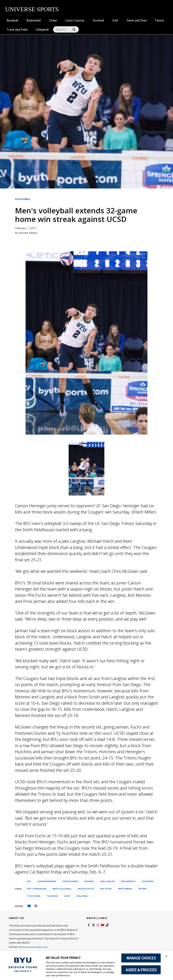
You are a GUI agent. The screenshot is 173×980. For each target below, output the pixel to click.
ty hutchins (34, 896)
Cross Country (75, 20)
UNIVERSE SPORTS (32, 9)
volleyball (82, 896)
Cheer (53, 20)
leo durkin (148, 881)
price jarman (125, 889)
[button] (167, 957)
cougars (89, 881)
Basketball (34, 20)
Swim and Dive (137, 20)
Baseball (12, 20)
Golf (115, 20)
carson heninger (47, 881)
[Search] (66, 29)
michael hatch (86, 889)
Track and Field (17, 30)
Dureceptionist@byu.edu (37, 947)
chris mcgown (70, 881)
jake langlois (107, 881)
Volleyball (42, 30)
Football (98, 20)
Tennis (159, 20)
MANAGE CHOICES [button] (141, 958)
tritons (142, 889)
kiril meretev (128, 881)
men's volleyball (62, 889)
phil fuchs (106, 889)
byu (29, 881)
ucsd (67, 896)
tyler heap (52, 896)
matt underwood (37, 889)
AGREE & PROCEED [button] (141, 970)
